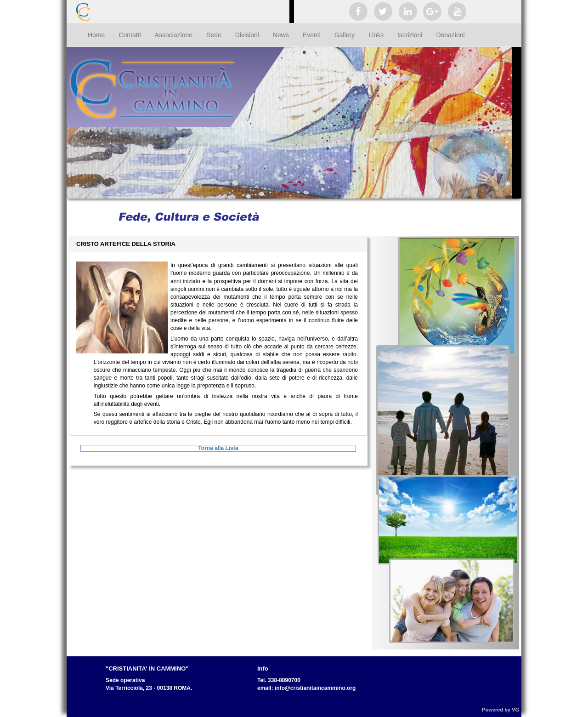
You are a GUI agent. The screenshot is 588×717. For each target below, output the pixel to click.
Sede (214, 35)
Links (376, 35)
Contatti (130, 35)
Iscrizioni (410, 35)
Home (96, 35)
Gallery (345, 35)
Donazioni (450, 35)
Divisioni (247, 35)
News (281, 35)
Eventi (312, 35)
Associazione (174, 35)
